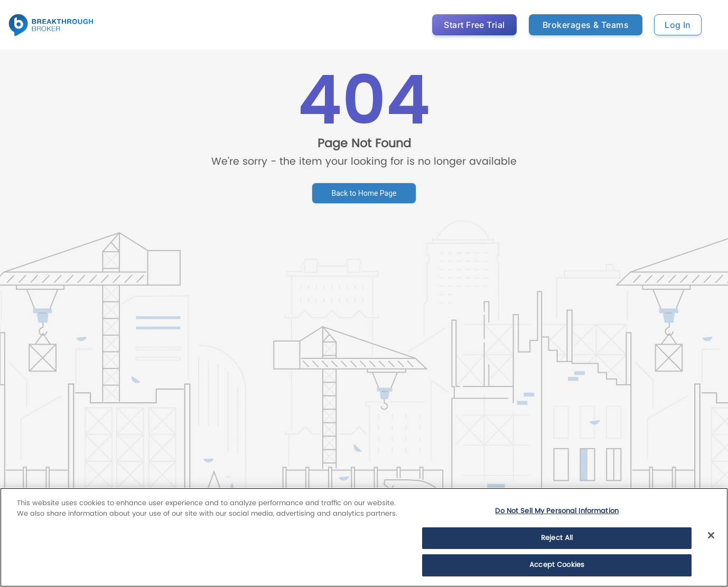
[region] (364, 537)
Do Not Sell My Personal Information (557, 511)
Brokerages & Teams (586, 25)
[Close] (711, 535)
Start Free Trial (474, 25)
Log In (678, 25)
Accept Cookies (557, 565)
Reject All (557, 538)
